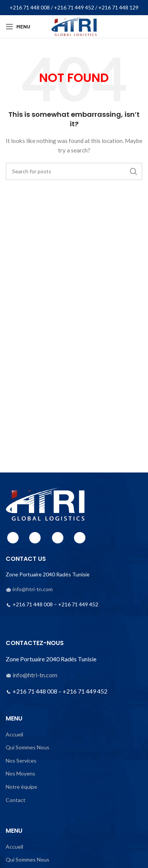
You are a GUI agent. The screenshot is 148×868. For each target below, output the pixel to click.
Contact (16, 800)
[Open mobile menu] (18, 27)
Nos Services (21, 760)
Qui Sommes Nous (28, 747)
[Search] (74, 171)
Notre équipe (21, 787)
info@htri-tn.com (33, 589)
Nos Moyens (20, 773)
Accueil (14, 734)
